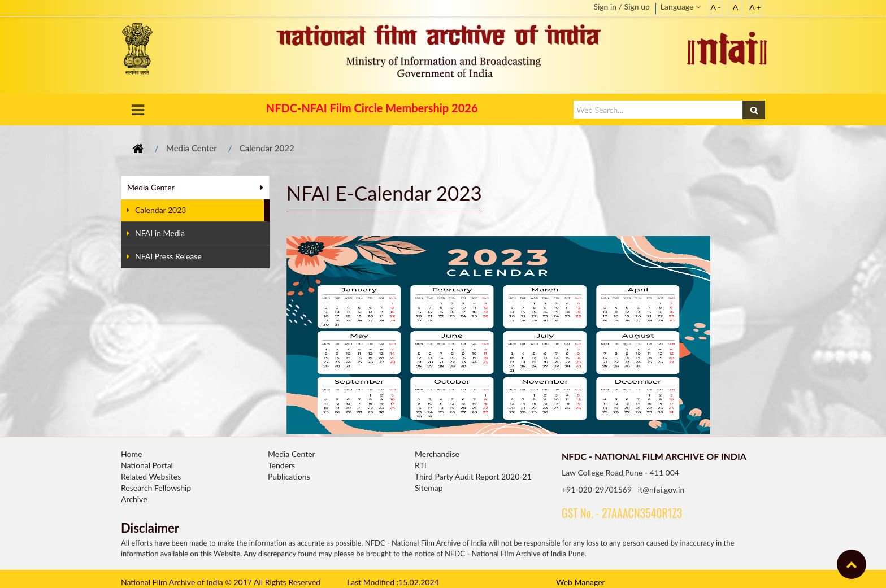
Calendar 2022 (267, 148)
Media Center (192, 148)
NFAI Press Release (164, 256)
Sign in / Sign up (621, 6)
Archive (134, 499)
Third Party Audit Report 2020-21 (473, 476)
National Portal (147, 465)
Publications (289, 476)
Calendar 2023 (156, 210)
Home (131, 454)
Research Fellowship (156, 488)
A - (716, 7)
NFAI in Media (156, 233)
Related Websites (151, 476)
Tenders (281, 465)
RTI (421, 465)
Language (681, 6)
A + (755, 7)
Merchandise (437, 454)
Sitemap (429, 488)
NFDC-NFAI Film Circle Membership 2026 (372, 108)
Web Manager (581, 582)
